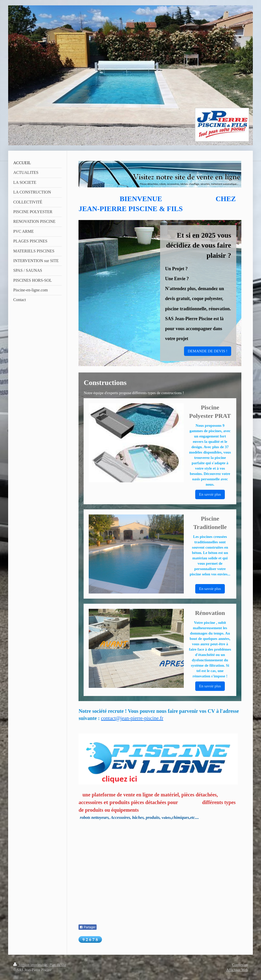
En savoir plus (210, 494)
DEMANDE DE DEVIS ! (208, 351)
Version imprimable (31, 965)
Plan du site (58, 965)
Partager (87, 927)
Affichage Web (237, 970)
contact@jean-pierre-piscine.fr (132, 718)
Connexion (240, 965)
